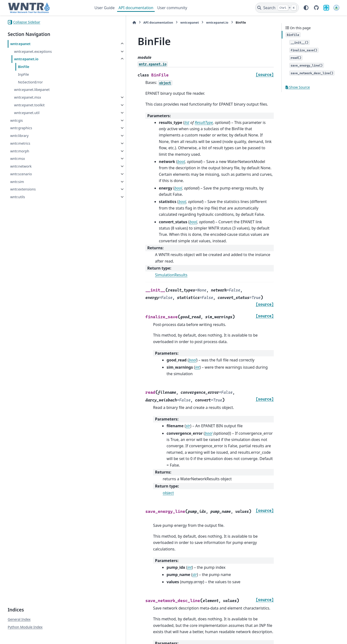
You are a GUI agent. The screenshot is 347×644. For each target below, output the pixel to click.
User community (172, 8)
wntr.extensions (23, 189)
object (131, 435)
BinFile (23, 67)
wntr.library (19, 136)
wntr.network (21, 166)
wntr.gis (16, 120)
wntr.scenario (21, 174)
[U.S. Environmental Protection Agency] (336, 8)
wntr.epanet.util (27, 113)
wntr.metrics (20, 143)
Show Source (298, 87)
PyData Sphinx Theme (307, 633)
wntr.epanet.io (26, 59)
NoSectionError (30, 82)
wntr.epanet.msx (27, 97)
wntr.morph (20, 151)
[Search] (277, 8)
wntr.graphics (21, 128)
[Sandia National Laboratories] (326, 8)
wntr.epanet (20, 44)
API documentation (136, 8)
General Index (19, 597)
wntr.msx (17, 159)
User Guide (105, 8)
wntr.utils (17, 197)
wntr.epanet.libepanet (32, 90)
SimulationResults (134, 237)
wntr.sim (17, 182)
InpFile (23, 74)
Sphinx (40, 637)
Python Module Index (25, 604)
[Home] (97, 23)
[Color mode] (306, 8)
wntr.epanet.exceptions (33, 51)
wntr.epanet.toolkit (29, 105)
